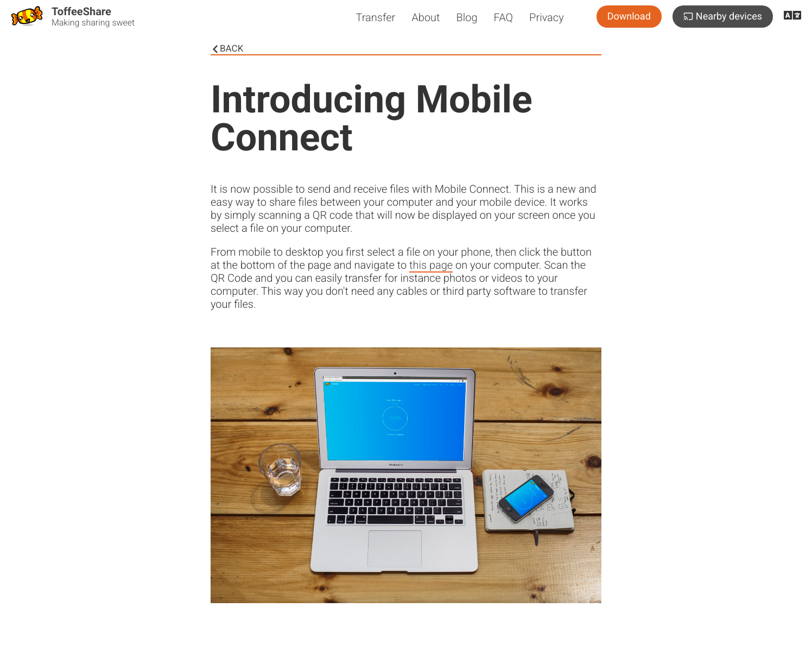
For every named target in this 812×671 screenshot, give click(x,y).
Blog (467, 17)
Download (629, 17)
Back (227, 49)
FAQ (504, 17)
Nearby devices (723, 17)
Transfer (375, 17)
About (426, 17)
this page (431, 265)
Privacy (547, 17)
